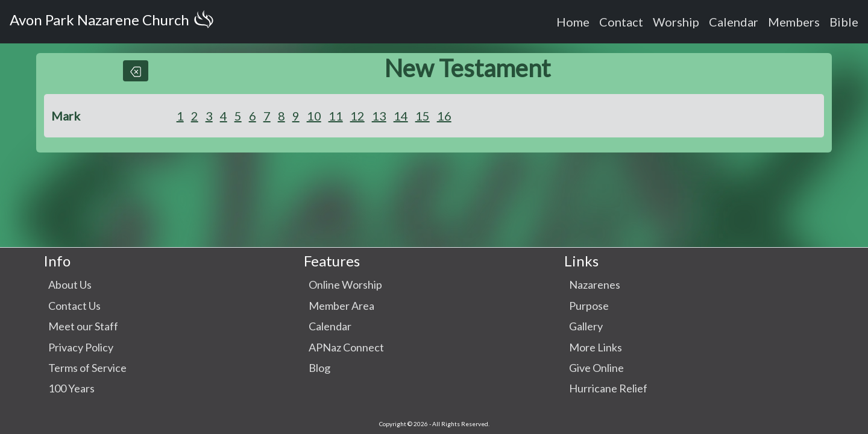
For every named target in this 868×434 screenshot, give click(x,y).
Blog (319, 368)
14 (401, 116)
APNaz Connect (346, 347)
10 (314, 116)
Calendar (734, 22)
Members (794, 22)
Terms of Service (87, 368)
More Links (596, 347)
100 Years (71, 388)
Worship (676, 22)
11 (336, 116)
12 (357, 116)
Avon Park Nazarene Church (114, 22)
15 (423, 116)
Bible (844, 22)
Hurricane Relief (608, 388)
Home (573, 22)
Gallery (586, 326)
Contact (621, 22)
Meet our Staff (83, 326)
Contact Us (74, 306)
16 (444, 116)
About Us (70, 285)
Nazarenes (595, 285)
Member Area (341, 306)
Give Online (596, 368)
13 (379, 116)
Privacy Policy (81, 347)
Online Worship (345, 285)
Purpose (589, 306)
